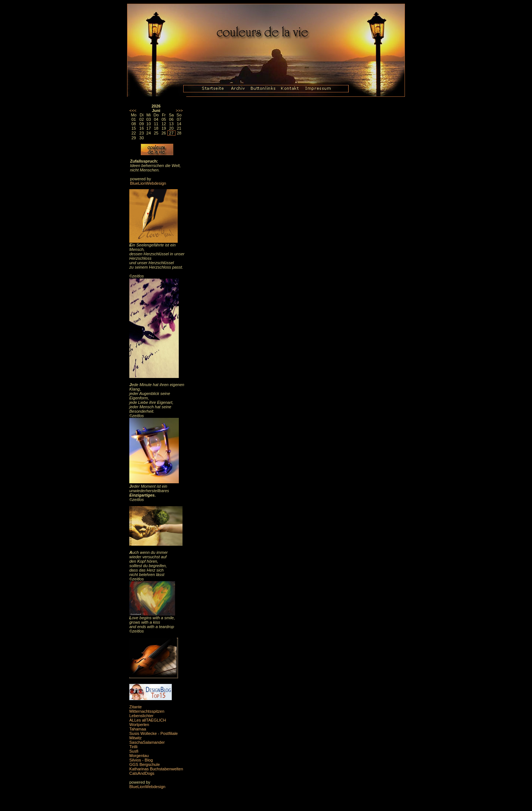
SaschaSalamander (147, 742)
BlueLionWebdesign (148, 183)
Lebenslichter (141, 716)
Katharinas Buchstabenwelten (156, 769)
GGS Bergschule (145, 764)
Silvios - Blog (141, 760)
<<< (133, 110)
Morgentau (139, 756)
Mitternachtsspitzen (147, 711)
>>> (179, 110)
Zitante (136, 707)
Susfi (134, 751)
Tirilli (133, 747)
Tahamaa (138, 729)
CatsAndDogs (142, 773)
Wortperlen (139, 725)
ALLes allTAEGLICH (148, 720)
